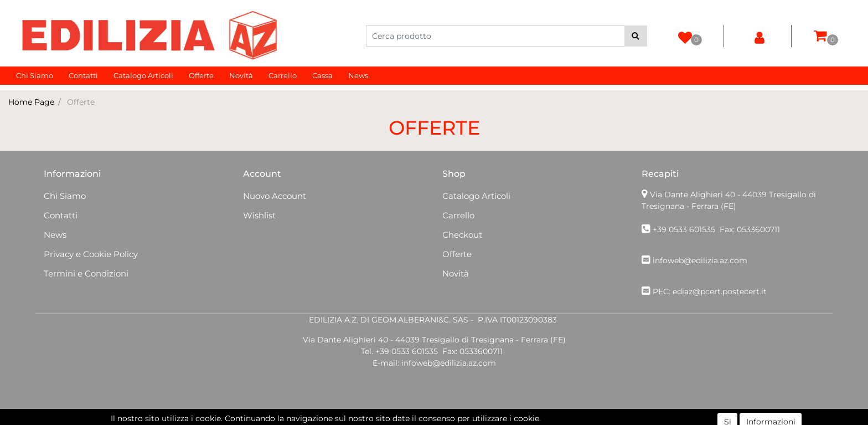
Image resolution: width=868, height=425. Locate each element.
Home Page (31, 102)
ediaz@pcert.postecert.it (720, 291)
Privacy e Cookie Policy (91, 254)
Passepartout (458, 419)
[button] (636, 36)
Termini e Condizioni (86, 273)
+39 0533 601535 (684, 229)
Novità (241, 75)
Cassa (322, 75)
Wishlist (259, 215)
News (358, 75)
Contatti (83, 75)
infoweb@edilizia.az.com (700, 260)
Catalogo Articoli (143, 75)
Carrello (283, 75)
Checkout (462, 235)
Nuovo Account (275, 196)
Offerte (201, 75)
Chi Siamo (35, 75)
